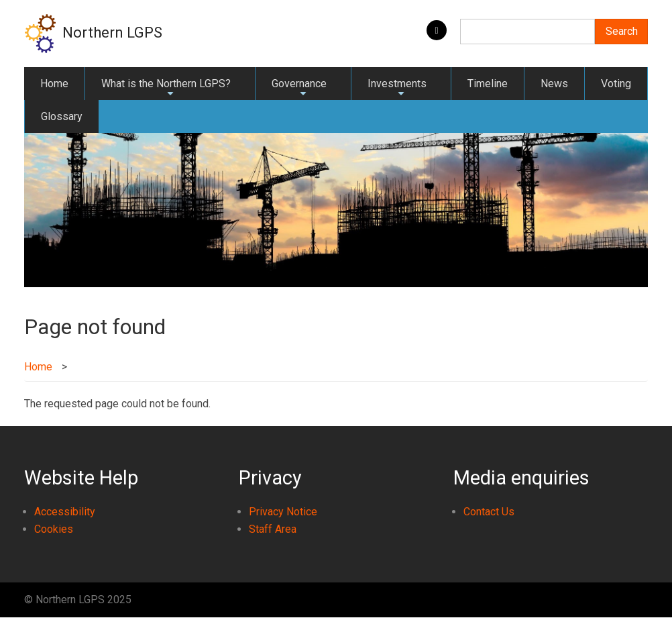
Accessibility (65, 512)
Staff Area (273, 529)
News (554, 84)
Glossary (62, 116)
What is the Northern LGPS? (166, 89)
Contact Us (489, 512)
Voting (616, 84)
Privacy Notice (283, 512)
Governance (299, 89)
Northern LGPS (112, 33)
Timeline (488, 84)
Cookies (54, 529)
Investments (397, 89)
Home (54, 84)
